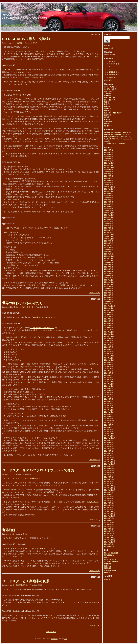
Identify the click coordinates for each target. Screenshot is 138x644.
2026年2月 (108, 159)
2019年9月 (108, 312)
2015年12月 (108, 408)
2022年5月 (108, 248)
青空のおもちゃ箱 (110, 570)
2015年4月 (108, 425)
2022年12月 (108, 235)
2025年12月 (108, 163)
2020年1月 (108, 304)
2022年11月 (108, 237)
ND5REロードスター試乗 (112, 132)
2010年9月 (108, 544)
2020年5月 (108, 295)
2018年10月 (108, 336)
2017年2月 (108, 377)
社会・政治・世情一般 (111, 113)
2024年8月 (108, 196)
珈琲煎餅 (9, 530)
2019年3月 (108, 325)
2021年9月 (108, 263)
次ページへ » (51, 632)
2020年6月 (108, 293)
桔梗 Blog (107, 566)
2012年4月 (108, 503)
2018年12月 (108, 332)
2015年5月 (108, 423)
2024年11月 (108, 189)
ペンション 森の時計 (111, 562)
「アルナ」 (93, 502)
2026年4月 (108, 154)
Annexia (126, 132)
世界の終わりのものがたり (23, 303)
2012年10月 (108, 490)
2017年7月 (108, 367)
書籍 (106, 106)
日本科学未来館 (38, 317)
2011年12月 (108, 512)
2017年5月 (108, 371)
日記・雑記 (108, 100)
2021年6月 (108, 269)
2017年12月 (108, 356)
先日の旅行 (8, 538)
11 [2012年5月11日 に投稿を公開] (116, 69)
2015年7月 (108, 419)
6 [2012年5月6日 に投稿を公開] (105, 69)
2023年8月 (108, 219)
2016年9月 (108, 388)
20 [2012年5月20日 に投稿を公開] (105, 75)
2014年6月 (108, 447)
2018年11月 (108, 334)
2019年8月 (108, 315)
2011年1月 (108, 536)
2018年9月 (108, 338)
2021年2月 (108, 276)
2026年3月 (108, 157)
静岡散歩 (107, 572)
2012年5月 (108, 501)
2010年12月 (108, 538)
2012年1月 (108, 510)
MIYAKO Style (109, 555)
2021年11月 (108, 258)
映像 (106, 102)
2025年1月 (108, 185)
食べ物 (106, 126)
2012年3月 (108, 505)
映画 (106, 104)
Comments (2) (94, 460)
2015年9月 (108, 414)
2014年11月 (108, 436)
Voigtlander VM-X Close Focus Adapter (117, 139)
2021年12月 (108, 256)
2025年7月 (108, 172)
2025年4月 (108, 178)
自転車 (106, 115)
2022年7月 (108, 245)
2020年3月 (108, 299)
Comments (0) (94, 293)
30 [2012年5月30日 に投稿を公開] (112, 78)
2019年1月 (108, 330)
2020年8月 (108, 289)
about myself (109, 48)
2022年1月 (108, 254)
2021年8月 (108, 265)
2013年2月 (108, 481)
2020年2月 (108, 302)
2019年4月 (108, 323)
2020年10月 (108, 284)
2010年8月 (108, 546)
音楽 (106, 124)
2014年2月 (108, 455)
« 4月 (106, 80)
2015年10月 (108, 412)
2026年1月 (108, 161)
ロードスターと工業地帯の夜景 (26, 581)
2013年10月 (108, 464)
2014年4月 (108, 451)
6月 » (111, 80)
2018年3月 (108, 349)
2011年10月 (108, 516)
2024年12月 (108, 187)
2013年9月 (108, 466)
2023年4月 (108, 228)
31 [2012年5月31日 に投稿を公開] (114, 78)
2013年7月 (108, 471)
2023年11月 (108, 215)
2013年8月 (108, 468)
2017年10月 (108, 360)
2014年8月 (108, 442)
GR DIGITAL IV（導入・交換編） (27, 39)
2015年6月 (108, 421)
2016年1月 (108, 406)
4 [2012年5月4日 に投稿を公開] (116, 67)
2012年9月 (108, 492)
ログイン (107, 579)
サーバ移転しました (111, 143)
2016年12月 (108, 382)
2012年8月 (108, 494)
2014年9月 (108, 440)
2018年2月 (108, 351)
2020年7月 (108, 291)
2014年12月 (108, 434)
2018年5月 (108, 345)
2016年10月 (108, 386)
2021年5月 (108, 271)
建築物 (106, 95)
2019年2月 (108, 328)
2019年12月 (108, 306)
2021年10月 (108, 261)
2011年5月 (108, 527)
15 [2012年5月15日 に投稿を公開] (110, 72)
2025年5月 (108, 176)
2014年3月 (108, 453)
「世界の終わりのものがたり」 (42, 328)
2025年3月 (108, 180)
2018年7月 (108, 341)
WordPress (54, 639)
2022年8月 (108, 243)
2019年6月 (108, 319)
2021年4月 (108, 273)
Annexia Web (10, 15)
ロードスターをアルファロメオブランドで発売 (38, 470)
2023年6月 (108, 224)
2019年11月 (108, 308)
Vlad (65, 639)
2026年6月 (108, 150)
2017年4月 (108, 373)
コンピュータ (109, 89)
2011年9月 (108, 518)
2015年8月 (108, 416)
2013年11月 (108, 462)
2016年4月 (108, 399)
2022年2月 (108, 252)
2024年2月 (108, 209)
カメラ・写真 (109, 87)
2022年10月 (108, 239)
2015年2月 (108, 429)
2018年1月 (108, 354)
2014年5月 (108, 449)
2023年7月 (108, 222)
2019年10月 (108, 310)
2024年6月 (108, 200)
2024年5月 (108, 202)
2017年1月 (108, 380)
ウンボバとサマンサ (111, 559)
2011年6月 (108, 525)
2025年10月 (108, 167)
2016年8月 (108, 390)
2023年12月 (108, 213)
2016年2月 (108, 403)
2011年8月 (108, 520)
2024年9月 (108, 193)
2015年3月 (108, 427)
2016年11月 (108, 384)
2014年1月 (108, 458)
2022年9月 (108, 241)
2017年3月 (108, 375)
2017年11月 (108, 358)
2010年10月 (108, 542)
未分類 (106, 108)
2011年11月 (108, 514)
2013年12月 (108, 460)
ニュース (107, 91)
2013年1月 (108, 484)
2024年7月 (108, 198)
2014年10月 (108, 438)
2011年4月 (108, 529)
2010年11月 (108, 540)
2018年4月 (108, 347)
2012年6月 (108, 499)
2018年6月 (108, 343)
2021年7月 (108, 267)
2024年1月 (108, 211)
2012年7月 (108, 497)
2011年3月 (108, 531)
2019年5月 (108, 321)
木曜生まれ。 (109, 564)
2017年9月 (108, 362)
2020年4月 (108, 297)
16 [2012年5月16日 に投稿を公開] (112, 72)
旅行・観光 (108, 98)
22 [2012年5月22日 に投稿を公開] (110, 75)
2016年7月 (108, 393)
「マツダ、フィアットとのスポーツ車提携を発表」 (22, 478)
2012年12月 (108, 486)
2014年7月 (108, 445)
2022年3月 (108, 250)
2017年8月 (108, 364)
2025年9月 (108, 170)
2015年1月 (108, 432)
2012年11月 (108, 488)
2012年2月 (108, 507)
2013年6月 (108, 473)
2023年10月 (108, 217)
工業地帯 (107, 93)
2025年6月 (108, 174)
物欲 (106, 111)
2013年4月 (108, 477)
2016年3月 (108, 401)
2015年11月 (108, 410)
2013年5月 (108, 475)
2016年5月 (108, 397)
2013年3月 (108, 479)
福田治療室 (108, 568)
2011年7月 (108, 523)
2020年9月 (108, 286)
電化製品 (107, 121)
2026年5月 (108, 152)
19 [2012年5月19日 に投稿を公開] (119, 72)
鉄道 (106, 119)
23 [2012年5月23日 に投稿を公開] (112, 75)
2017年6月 (108, 369)
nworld (107, 557)
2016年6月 (108, 395)
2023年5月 (108, 226)
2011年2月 (108, 533)
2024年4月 (108, 204)
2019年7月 (108, 317)
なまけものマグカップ (111, 137)
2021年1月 (108, 278)
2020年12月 (108, 280)
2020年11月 (108, 282)
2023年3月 (108, 230)
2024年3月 (108, 206)
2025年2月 (108, 183)
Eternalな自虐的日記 (111, 553)
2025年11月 (108, 165)
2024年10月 (108, 191)
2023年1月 (108, 232)
